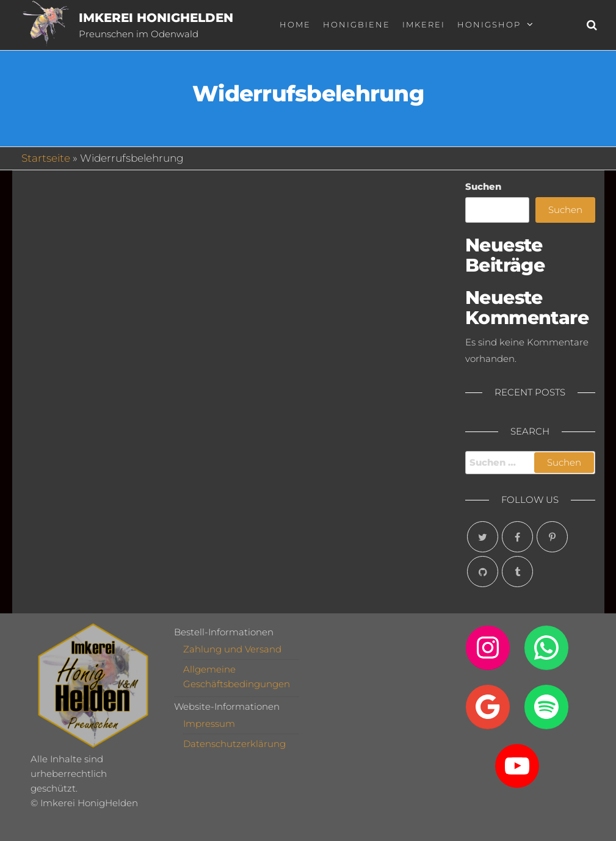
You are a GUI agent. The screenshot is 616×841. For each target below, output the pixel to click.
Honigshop (489, 24)
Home (295, 24)
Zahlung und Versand (232, 649)
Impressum (209, 724)
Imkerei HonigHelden (156, 18)
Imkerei (424, 24)
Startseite (46, 158)
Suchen (483, 186)
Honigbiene (357, 24)
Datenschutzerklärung (234, 744)
